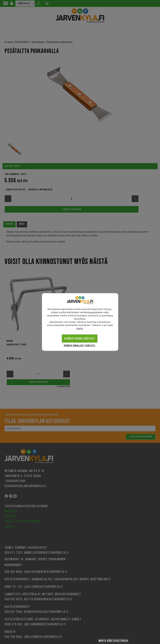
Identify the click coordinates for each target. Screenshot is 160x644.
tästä (80, 328)
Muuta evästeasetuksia (113, 641)
